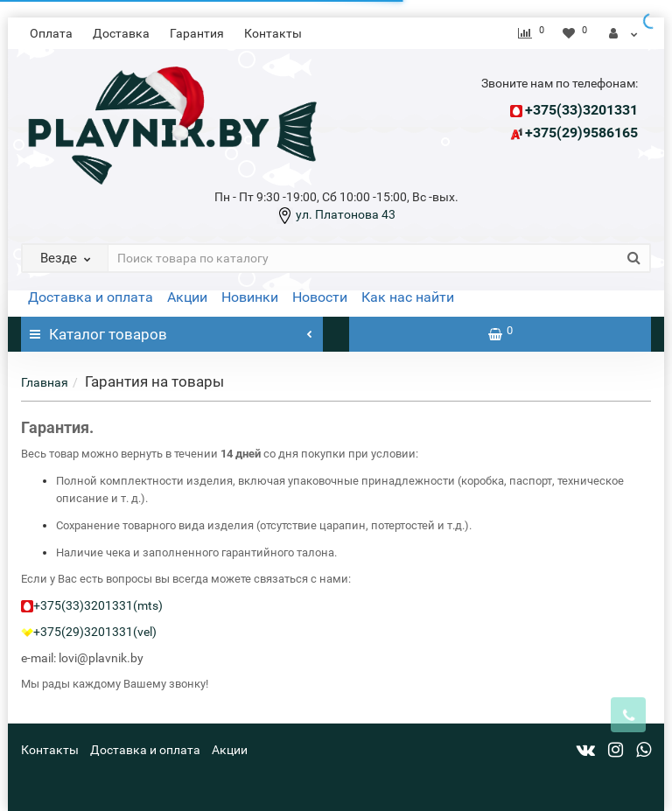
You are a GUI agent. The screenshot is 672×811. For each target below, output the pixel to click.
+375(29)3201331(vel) (95, 632)
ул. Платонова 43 (344, 214)
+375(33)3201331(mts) (98, 605)
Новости (320, 297)
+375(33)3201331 (581, 110)
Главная (45, 382)
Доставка (121, 33)
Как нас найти (408, 297)
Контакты (273, 33)
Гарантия (197, 33)
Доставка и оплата (91, 297)
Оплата (51, 33)
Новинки (250, 297)
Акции (187, 297)
